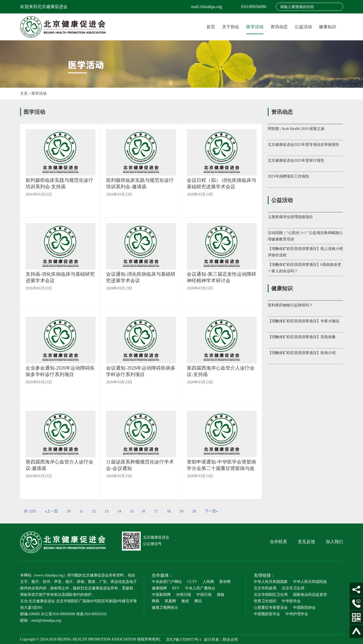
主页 (24, 93)
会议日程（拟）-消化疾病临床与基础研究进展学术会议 (221, 183)
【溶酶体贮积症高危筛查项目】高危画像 (302, 337)
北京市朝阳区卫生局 (271, 595)
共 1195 (30, 511)
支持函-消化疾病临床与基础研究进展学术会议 (60, 277)
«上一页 (51, 511)
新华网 (225, 582)
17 (156, 511)
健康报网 (159, 588)
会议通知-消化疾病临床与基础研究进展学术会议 (141, 277)
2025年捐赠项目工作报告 (288, 176)
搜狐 (221, 595)
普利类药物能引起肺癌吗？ (290, 305)
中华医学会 (291, 601)
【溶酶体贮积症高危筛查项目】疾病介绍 (302, 353)
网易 (156, 601)
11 (81, 511)
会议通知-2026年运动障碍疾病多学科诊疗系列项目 (141, 371)
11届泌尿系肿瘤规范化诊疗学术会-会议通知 (140, 465)
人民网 (208, 582)
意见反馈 (306, 542)
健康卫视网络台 (165, 608)
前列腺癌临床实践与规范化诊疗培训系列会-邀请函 (140, 183)
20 (194, 511)
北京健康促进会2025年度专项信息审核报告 (304, 145)
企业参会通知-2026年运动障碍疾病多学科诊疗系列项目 (60, 371)
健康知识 (327, 27)
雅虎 (185, 601)
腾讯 (198, 601)
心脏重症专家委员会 (271, 608)
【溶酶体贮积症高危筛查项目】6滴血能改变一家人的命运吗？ (304, 268)
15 (132, 511)
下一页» (211, 511)
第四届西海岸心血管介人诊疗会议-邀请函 (59, 465)
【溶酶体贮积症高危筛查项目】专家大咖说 (304, 321)
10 (69, 511)
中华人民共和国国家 (271, 582)
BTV (176, 588)
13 (107, 511)
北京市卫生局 (293, 588)
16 (143, 511)
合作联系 (279, 542)
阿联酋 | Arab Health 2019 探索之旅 (296, 129)
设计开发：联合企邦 (221, 639)
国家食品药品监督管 (310, 595)
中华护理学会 (297, 614)
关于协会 (231, 27)
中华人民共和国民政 (310, 582)
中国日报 (204, 595)
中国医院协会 (304, 608)
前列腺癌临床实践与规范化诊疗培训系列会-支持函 (59, 183)
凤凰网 (170, 601)
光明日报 (184, 595)
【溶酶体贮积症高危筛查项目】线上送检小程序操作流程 (305, 252)
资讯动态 (279, 27)
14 (119, 511)
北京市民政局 (265, 588)
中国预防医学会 (267, 614)
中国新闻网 (161, 595)
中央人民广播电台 (200, 588)
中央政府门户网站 (167, 582)
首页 (211, 27)
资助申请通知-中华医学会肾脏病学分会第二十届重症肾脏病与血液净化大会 (221, 465)
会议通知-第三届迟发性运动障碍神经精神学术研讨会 (221, 277)
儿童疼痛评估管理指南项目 (290, 217)
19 (181, 511)
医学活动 (255, 27)
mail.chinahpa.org (207, 7)
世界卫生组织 (265, 601)
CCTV (192, 582)
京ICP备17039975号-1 (184, 639)
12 (94, 511)
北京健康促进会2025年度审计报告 (296, 160)
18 (169, 511)
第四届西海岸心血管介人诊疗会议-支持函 (221, 371)
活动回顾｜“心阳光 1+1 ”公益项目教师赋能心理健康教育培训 (305, 236)
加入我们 (334, 542)
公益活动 (303, 27)
